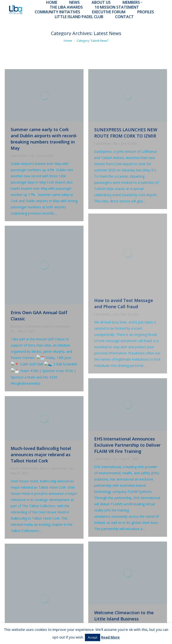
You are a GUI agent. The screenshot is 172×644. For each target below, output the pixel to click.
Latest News (19, 156)
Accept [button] (93, 637)
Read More (110, 637)
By (32, 156)
